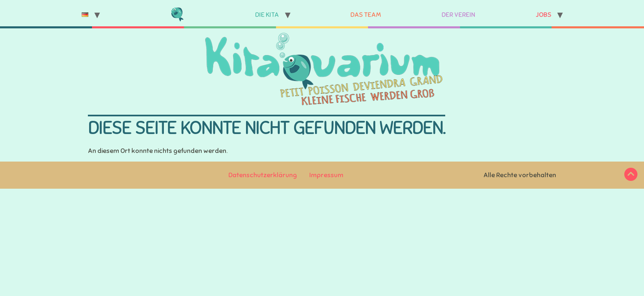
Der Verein (458, 15)
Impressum (326, 175)
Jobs (543, 15)
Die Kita (267, 15)
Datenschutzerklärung (263, 175)
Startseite (177, 15)
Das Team (366, 15)
